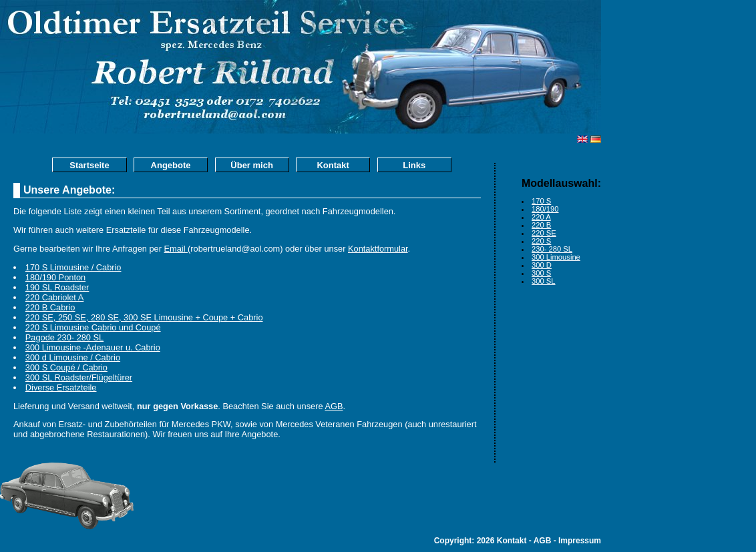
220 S (541, 241)
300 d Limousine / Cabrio (73, 357)
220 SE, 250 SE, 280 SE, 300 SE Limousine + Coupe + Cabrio (144, 317)
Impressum (580, 541)
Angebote (171, 165)
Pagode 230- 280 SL (64, 337)
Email (176, 249)
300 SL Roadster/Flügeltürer (79, 377)
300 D (542, 265)
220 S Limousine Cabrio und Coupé (93, 327)
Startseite (89, 165)
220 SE (544, 233)
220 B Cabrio (50, 307)
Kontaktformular (378, 249)
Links (414, 165)
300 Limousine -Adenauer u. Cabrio (93, 347)
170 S (541, 201)
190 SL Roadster (57, 287)
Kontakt (333, 165)
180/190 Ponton (55, 277)
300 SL (543, 281)
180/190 (545, 209)
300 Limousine (556, 257)
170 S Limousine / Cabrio (73, 267)
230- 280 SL (552, 249)
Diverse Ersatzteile (61, 387)
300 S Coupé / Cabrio (66, 367)
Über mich (252, 165)
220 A (541, 217)
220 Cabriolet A (55, 297)
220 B (541, 225)
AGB (334, 406)
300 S (541, 273)
